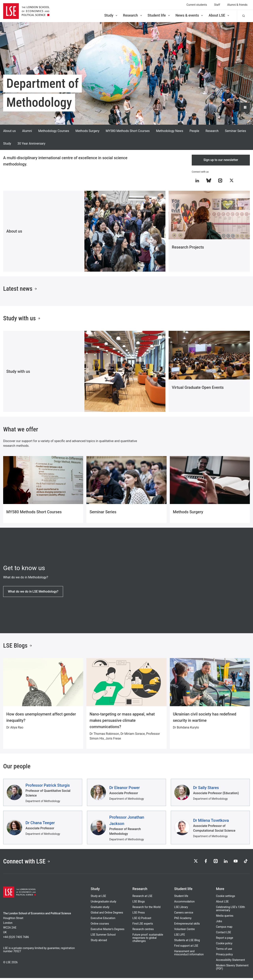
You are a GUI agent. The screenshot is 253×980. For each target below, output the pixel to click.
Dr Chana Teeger (40, 824)
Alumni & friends (237, 5)
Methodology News (170, 131)
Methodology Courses (54, 131)
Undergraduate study (103, 903)
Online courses (100, 926)
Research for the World (146, 909)
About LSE (219, 15)
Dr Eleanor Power (125, 789)
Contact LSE (224, 934)
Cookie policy (224, 945)
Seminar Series (236, 131)
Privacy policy (224, 956)
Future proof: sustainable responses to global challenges (148, 940)
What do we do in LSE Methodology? (34, 592)
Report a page (225, 940)
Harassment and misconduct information (189, 955)
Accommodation (184, 903)
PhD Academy (183, 920)
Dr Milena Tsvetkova (211, 822)
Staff (217, 5)
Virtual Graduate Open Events (198, 388)
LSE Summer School (103, 937)
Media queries (225, 918)
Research (133, 15)
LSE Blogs (18, 647)
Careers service (184, 915)
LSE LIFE (179, 937)
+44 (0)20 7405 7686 (16, 939)
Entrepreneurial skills (187, 926)
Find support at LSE (186, 948)
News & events (190, 15)
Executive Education (103, 920)
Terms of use (224, 951)
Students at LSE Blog (187, 942)
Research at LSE (142, 898)
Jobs (219, 923)
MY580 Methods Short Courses (128, 131)
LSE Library (181, 909)
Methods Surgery (87, 131)
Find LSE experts (143, 926)
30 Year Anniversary (31, 144)
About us (9, 131)
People (194, 131)
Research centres (143, 931)
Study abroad (99, 942)
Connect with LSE (27, 863)
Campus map (224, 929)
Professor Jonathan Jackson (127, 822)
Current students (197, 5)
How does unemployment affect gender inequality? (41, 719)
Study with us (22, 319)
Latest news (21, 289)
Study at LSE (98, 898)
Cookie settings (226, 898)
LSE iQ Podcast (142, 920)
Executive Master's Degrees (108, 931)
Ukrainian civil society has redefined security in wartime (205, 719)
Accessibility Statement (230, 962)
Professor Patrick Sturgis (48, 787)
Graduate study (100, 909)
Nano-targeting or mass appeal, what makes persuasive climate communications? (122, 722)
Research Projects (188, 247)
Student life (159, 15)
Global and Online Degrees (107, 915)
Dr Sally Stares (206, 789)
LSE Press (139, 915)
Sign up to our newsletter (221, 160)
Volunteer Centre (184, 931)
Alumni (27, 131)
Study (111, 15)
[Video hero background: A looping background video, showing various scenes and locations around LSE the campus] (126, 73)
